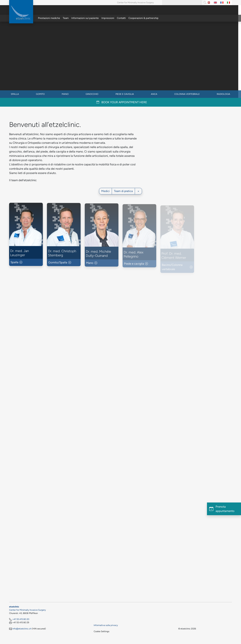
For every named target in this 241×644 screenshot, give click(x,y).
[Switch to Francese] (222, 3)
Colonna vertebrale (187, 94)
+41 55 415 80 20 (21, 619)
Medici (105, 191)
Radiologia (223, 94)
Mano (65, 94)
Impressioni (108, 18)
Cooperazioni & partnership (143, 18)
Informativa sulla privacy (106, 625)
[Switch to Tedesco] (209, 3)
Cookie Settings (102, 631)
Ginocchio (92, 94)
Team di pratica (123, 191)
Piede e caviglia (125, 94)
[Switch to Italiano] (228, 3)
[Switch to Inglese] (215, 3)
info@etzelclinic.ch (22, 629)
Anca (154, 94)
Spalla (15, 94)
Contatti (121, 18)
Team (66, 18)
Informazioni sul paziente (85, 18)
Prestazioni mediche (49, 18)
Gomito (40, 94)
